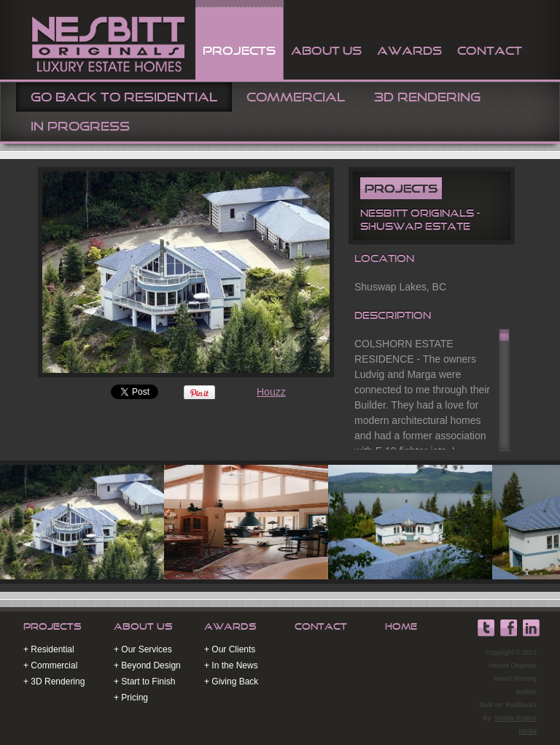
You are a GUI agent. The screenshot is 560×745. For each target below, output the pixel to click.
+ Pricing (131, 698)
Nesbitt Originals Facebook (508, 629)
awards (409, 50)
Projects (52, 626)
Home (401, 626)
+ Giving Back (231, 682)
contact (490, 50)
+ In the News (231, 665)
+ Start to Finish (144, 682)
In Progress (80, 126)
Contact (321, 626)
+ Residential (49, 649)
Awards (230, 626)
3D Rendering (427, 97)
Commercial (296, 97)
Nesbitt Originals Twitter (486, 629)
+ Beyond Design (147, 665)
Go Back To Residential (124, 97)
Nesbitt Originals (106, 42)
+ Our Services (143, 649)
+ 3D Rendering (54, 682)
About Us (326, 50)
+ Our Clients (230, 649)
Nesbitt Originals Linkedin (531, 629)
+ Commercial (50, 665)
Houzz (271, 392)
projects (239, 50)
